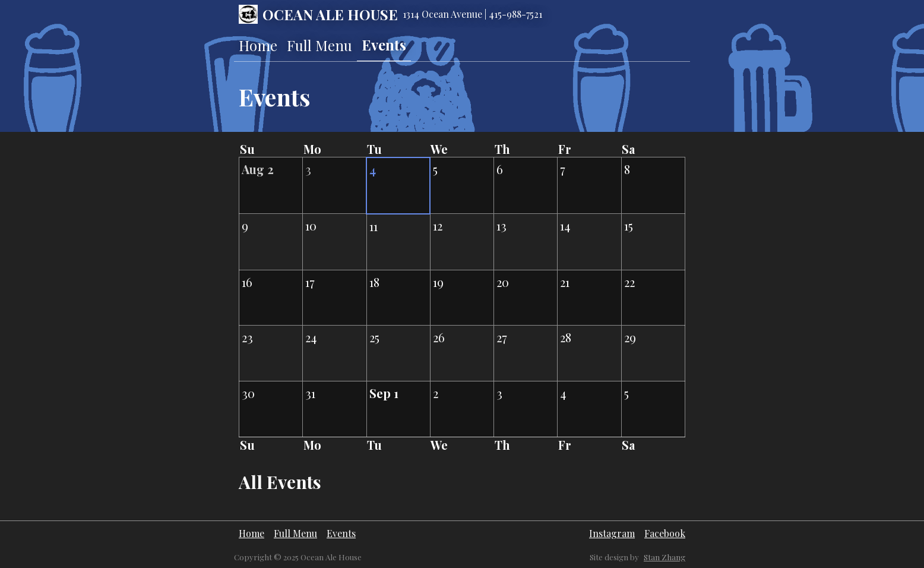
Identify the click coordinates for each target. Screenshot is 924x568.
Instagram (612, 533)
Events (384, 45)
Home (258, 45)
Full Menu (319, 45)
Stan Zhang (664, 557)
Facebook (665, 533)
